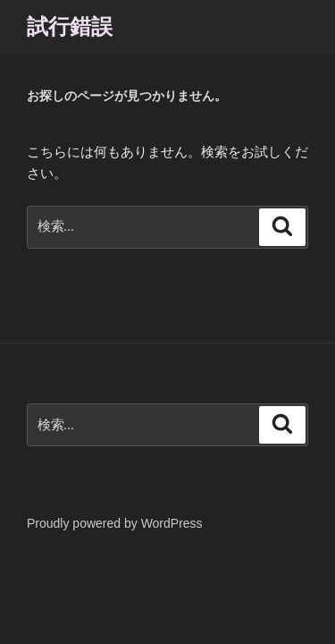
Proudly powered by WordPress (115, 523)
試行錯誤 (70, 26)
